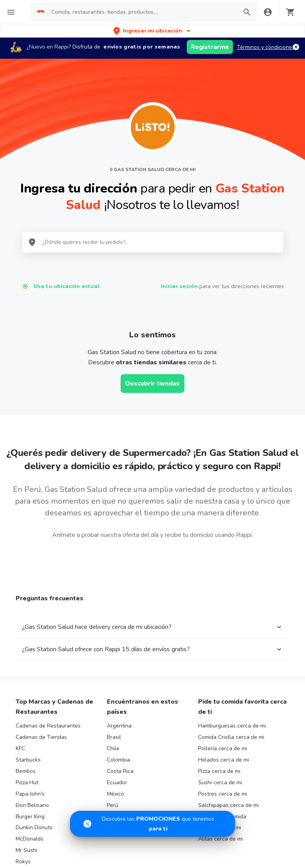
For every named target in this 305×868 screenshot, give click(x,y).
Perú (113, 805)
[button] (152, 31)
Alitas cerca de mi (220, 839)
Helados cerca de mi (224, 760)
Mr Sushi (26, 850)
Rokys (23, 862)
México (116, 794)
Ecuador (117, 782)
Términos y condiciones (266, 47)
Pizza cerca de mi (219, 771)
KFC (20, 748)
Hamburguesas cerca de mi (232, 726)
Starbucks (28, 760)
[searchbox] (142, 12)
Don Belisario (32, 805)
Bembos (26, 771)
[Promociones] (152, 824)
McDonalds (30, 839)
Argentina (119, 726)
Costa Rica (120, 771)
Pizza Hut (27, 782)
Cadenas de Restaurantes (48, 726)
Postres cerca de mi (223, 794)
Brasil (114, 737)
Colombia (118, 760)
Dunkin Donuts (34, 827)
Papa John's (30, 794)
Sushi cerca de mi (220, 782)
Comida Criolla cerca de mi (231, 737)
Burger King (30, 817)
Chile (113, 748)
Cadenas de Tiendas (41, 737)
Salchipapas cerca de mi (228, 805)
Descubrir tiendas (152, 384)
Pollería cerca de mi (223, 748)
